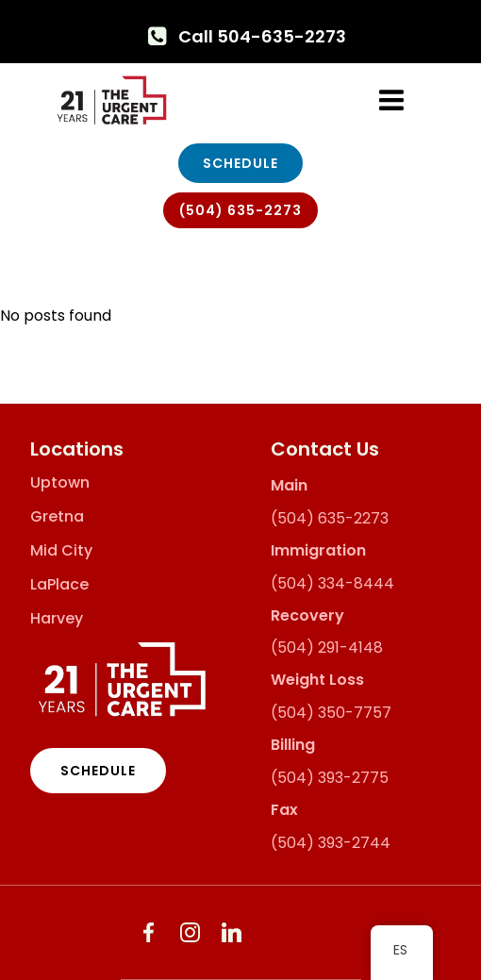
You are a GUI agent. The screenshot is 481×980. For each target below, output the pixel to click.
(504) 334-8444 (332, 583)
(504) (292, 518)
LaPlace (59, 585)
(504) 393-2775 (330, 778)
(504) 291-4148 (327, 648)
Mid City (61, 551)
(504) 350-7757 (331, 713)
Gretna (57, 517)
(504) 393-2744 (331, 843)
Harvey (57, 619)
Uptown (60, 483)
